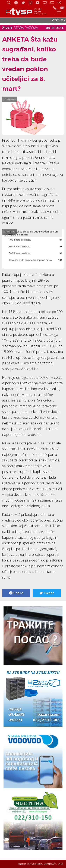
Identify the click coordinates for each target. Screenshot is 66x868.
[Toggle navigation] (59, 11)
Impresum (22, 864)
